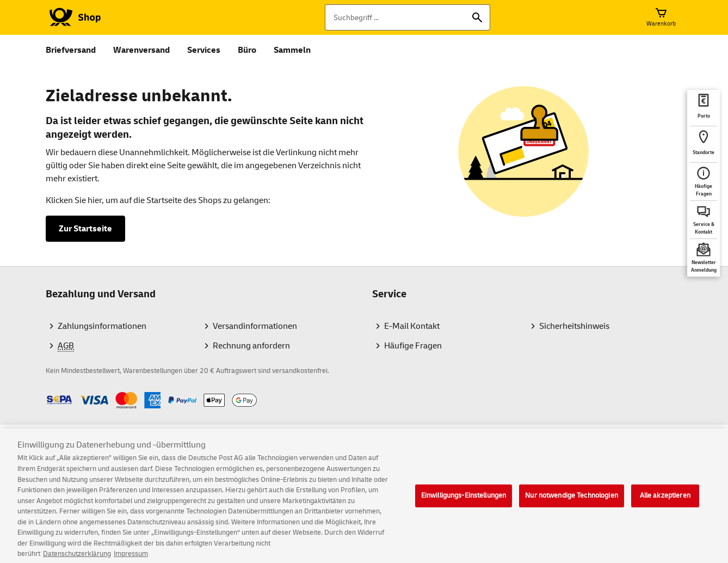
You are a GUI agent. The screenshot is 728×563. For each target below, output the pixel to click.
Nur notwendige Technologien (572, 506)
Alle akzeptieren (665, 506)
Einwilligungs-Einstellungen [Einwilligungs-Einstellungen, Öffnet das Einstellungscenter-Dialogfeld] (464, 506)
